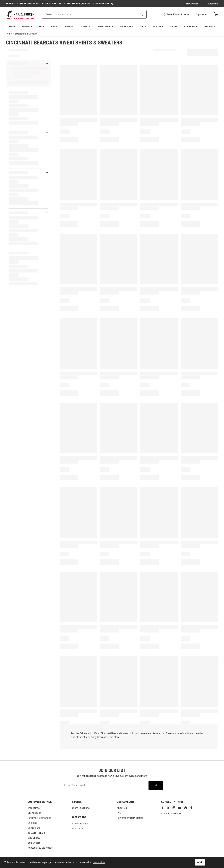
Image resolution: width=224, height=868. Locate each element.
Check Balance (80, 824)
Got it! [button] (200, 862)
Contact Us (34, 828)
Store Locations (81, 808)
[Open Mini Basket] (216, 14)
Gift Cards (78, 829)
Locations (213, 4)
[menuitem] (12, 26)
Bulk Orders (34, 843)
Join (156, 785)
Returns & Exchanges (39, 818)
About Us (122, 808)
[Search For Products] (85, 14)
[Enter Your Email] (104, 785)
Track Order (192, 4)
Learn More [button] (99, 862)
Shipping (32, 823)
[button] (176, 14)
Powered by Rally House (130, 818)
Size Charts (34, 838)
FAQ (119, 813)
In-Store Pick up (36, 833)
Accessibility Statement (40, 848)
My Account (34, 813)
